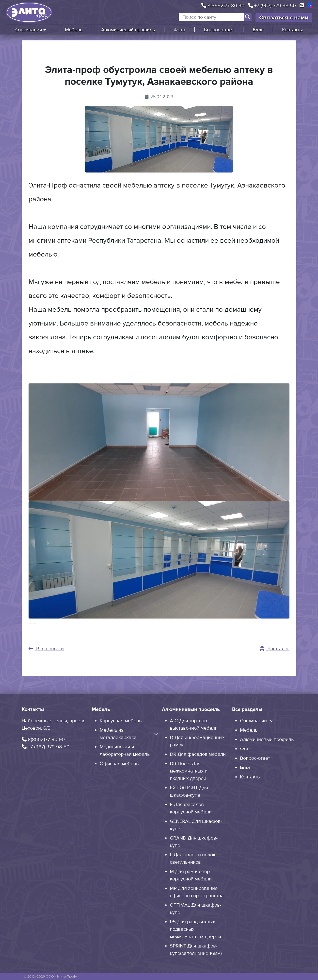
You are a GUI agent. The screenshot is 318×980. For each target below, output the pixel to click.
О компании (29, 30)
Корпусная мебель (121, 721)
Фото (179, 30)
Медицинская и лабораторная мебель (125, 751)
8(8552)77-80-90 (223, 6)
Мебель (74, 30)
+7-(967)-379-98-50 (272, 6)
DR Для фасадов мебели (198, 754)
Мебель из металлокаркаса (118, 734)
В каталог (275, 649)
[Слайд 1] (30, 631)
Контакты (292, 30)
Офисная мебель (119, 764)
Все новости (46, 649)
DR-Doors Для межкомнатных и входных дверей (189, 771)
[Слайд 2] (34, 631)
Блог (258, 30)
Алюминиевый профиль (128, 30)
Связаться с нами (284, 18)
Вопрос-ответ (219, 30)
